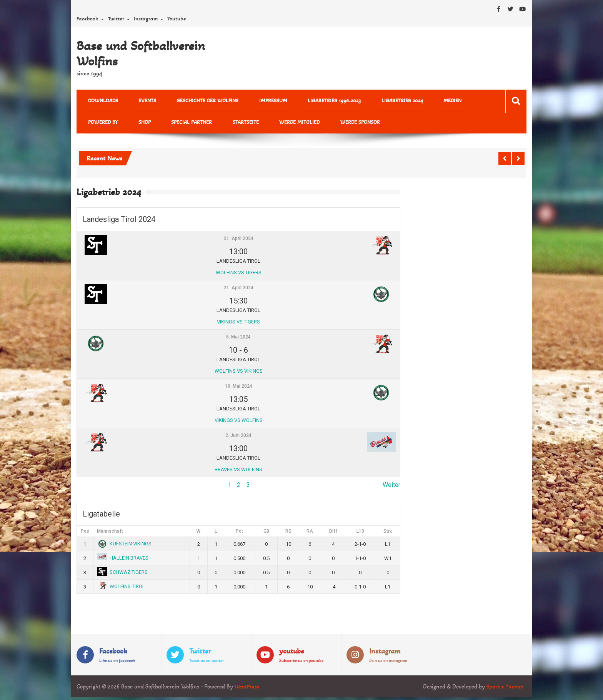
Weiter (391, 488)
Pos (85, 535)
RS (288, 535)
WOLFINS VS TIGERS (239, 276)
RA (310, 535)
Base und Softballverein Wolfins (141, 53)
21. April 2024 (239, 242)
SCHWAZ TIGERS (123, 575)
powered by (441, 101)
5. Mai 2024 (238, 340)
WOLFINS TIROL (121, 589)
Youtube (177, 18)
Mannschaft (110, 535)
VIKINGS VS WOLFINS (239, 423)
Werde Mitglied (223, 125)
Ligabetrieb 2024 (361, 101)
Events (136, 101)
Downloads (99, 101)
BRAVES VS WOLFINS (238, 472)
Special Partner (130, 125)
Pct (239, 535)
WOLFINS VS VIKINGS (239, 374)
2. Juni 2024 (238, 439)
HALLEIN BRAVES (123, 561)
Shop (90, 125)
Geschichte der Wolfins (189, 101)
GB (266, 535)
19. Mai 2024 (239, 390)
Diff (333, 535)
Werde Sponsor (276, 125)
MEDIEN (404, 101)
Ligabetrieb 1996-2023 (301, 101)
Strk (388, 535)
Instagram (146, 18)
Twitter (116, 18)
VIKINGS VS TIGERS (238, 325)
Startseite (177, 125)
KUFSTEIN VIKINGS (125, 547)
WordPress (247, 689)
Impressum (247, 101)
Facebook (87, 18)
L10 (360, 535)
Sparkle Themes (504, 689)
